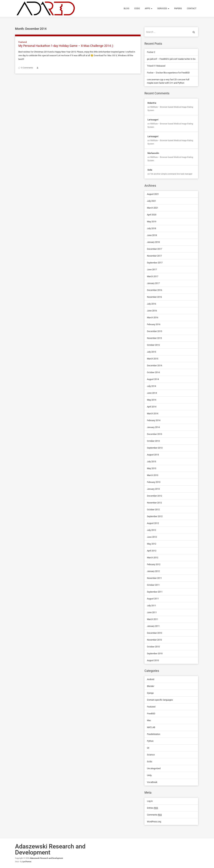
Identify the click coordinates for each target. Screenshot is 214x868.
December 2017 (154, 249)
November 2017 (154, 256)
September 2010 (155, 654)
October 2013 (153, 441)
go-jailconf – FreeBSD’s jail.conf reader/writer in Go (171, 59)
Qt (148, 748)
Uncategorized (154, 768)
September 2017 (155, 263)
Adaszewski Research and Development (46, 858)
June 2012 (152, 537)
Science (151, 755)
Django (150, 693)
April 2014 (152, 407)
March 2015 (153, 359)
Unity (149, 775)
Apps (149, 8)
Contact (192, 8)
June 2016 (152, 311)
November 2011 (154, 578)
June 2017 (152, 270)
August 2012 (153, 523)
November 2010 (154, 640)
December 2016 (154, 290)
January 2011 (153, 626)
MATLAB (151, 727)
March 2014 (153, 414)
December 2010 (154, 633)
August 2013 (153, 455)
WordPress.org (154, 822)
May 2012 (152, 544)
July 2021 (151, 201)
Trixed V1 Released (156, 66)
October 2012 (153, 510)
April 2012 (152, 551)
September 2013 (155, 448)
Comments (154, 815)
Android (151, 679)
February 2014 (154, 420)
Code (137, 8)
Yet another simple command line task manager (171, 174)
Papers (178, 8)
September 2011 (155, 592)
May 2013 (152, 468)
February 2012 (154, 564)
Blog (126, 8)
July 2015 (151, 352)
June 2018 (152, 235)
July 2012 (151, 530)
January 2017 (153, 283)
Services (163, 8)
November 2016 (154, 297)
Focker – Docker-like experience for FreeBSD (168, 73)
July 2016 (151, 304)
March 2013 (153, 475)
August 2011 (153, 599)
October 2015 (153, 345)
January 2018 (153, 242)
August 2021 (153, 194)
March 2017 (153, 276)
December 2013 (154, 434)
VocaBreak (152, 782)
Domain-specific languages (160, 700)
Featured (23, 42)
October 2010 (153, 647)
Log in (150, 801)
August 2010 (153, 660)
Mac (149, 720)
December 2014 (154, 366)
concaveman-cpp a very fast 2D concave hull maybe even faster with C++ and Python (168, 81)
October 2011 (153, 585)
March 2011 (153, 619)
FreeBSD (151, 714)
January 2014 (153, 427)
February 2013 (154, 482)
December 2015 (154, 331)
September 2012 (155, 516)
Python (150, 741)
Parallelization (154, 734)
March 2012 (153, 558)
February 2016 (154, 324)
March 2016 (153, 318)
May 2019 (152, 222)
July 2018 (151, 228)
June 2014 (152, 393)
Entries (152, 808)
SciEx (150, 762)
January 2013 (153, 489)
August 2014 (153, 379)
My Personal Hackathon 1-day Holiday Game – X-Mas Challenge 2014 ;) (66, 46)
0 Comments (27, 68)
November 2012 (154, 503)
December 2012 (154, 496)
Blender (151, 686)
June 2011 (152, 612)
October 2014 (153, 372)
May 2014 (152, 400)
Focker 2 (151, 52)
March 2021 (153, 208)
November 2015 (154, 338)
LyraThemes (27, 862)
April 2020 (152, 215)
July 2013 (151, 462)
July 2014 (151, 386)
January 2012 (153, 571)
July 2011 (151, 606)
